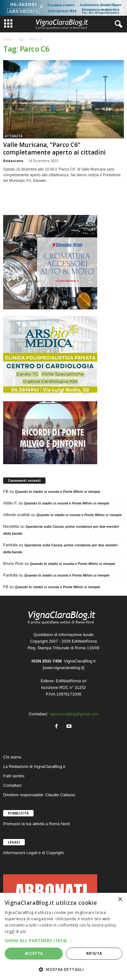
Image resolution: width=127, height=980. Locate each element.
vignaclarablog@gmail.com (74, 714)
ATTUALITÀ (14, 136)
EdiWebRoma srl (71, 681)
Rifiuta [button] (94, 953)
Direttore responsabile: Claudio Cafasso (39, 795)
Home (7, 39)
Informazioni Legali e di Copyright (33, 853)
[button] (64, 941)
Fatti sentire (14, 776)
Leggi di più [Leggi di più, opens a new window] (16, 931)
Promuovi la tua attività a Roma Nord (36, 824)
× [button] (120, 900)
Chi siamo (12, 757)
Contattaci (12, 785)
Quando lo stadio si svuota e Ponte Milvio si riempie (58, 492)
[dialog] (64, 936)
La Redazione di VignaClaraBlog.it (34, 766)
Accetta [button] (34, 953)
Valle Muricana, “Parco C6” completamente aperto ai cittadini (54, 149)
